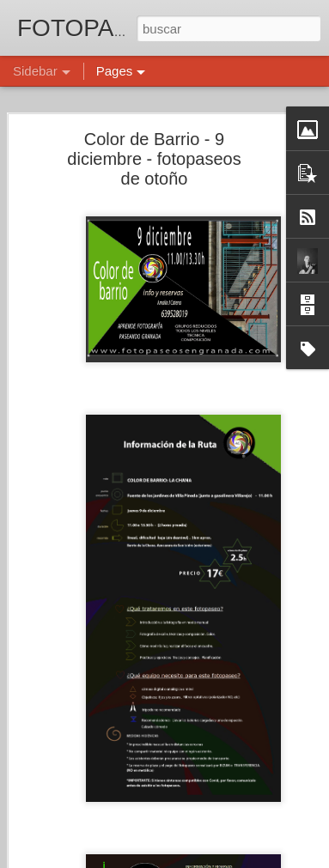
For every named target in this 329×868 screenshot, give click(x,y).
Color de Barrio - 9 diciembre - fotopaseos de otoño (154, 159)
